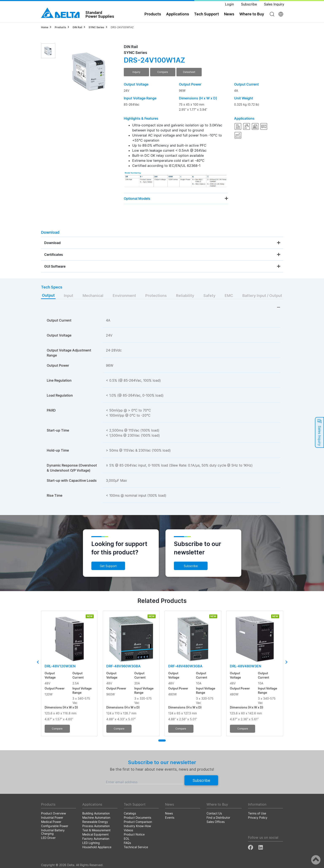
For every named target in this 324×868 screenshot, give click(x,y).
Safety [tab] (209, 296)
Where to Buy (252, 14)
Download (52, 243)
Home (45, 27)
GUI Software (55, 266)
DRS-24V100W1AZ (122, 27)
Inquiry (136, 72)
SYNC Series (96, 27)
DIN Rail (77, 27)
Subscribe (191, 566)
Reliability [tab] (185, 296)
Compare (163, 72)
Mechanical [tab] (93, 296)
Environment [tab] (124, 296)
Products (153, 14)
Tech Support (207, 14)
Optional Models (137, 199)
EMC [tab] (229, 296)
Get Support (108, 566)
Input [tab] (69, 296)
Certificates (54, 255)
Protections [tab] (156, 296)
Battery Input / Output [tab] (262, 296)
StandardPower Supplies (100, 14)
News (229, 14)
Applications (178, 14)
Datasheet (189, 72)
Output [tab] (48, 295)
